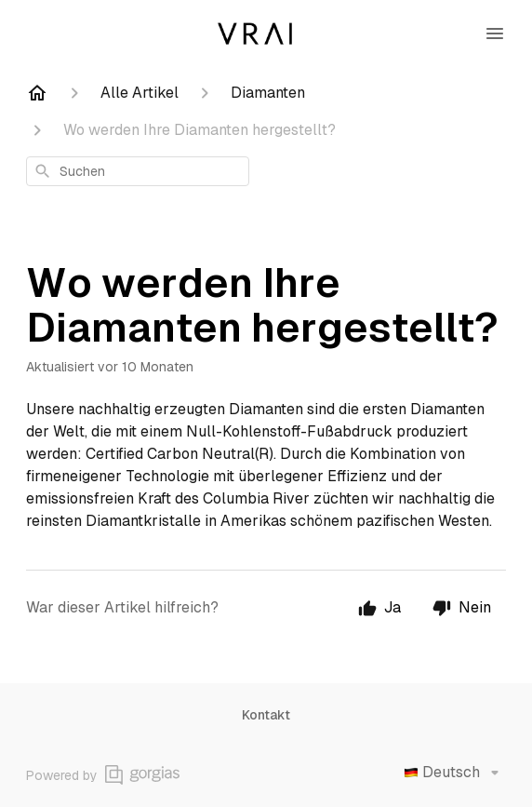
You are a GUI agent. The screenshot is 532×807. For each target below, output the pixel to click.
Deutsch (455, 773)
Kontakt (266, 715)
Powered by (103, 775)
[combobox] (138, 171)
